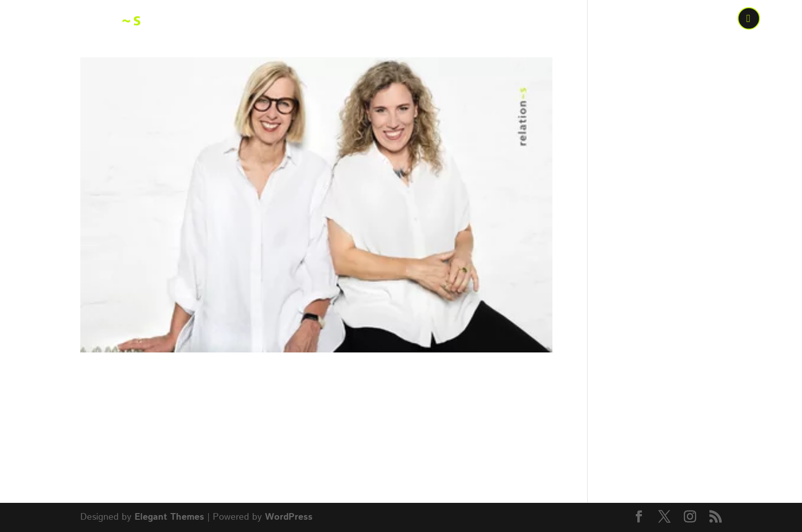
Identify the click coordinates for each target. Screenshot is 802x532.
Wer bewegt (396, 20)
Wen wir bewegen (614, 20)
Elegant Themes (169, 517)
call (750, 20)
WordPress (289, 517)
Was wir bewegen (497, 20)
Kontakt (700, 20)
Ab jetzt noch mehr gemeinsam (237, 379)
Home (334, 20)
